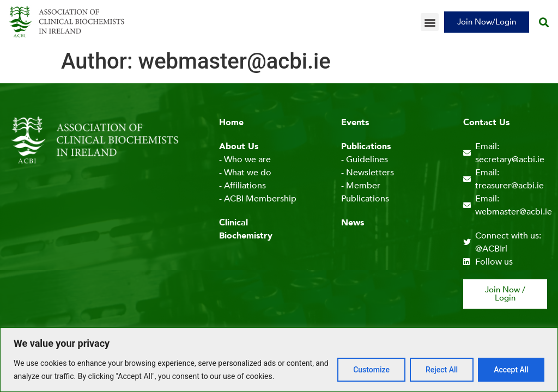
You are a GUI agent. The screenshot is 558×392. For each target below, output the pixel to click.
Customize (371, 370)
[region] (279, 360)
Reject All (442, 370)
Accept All (511, 370)
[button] (430, 22)
